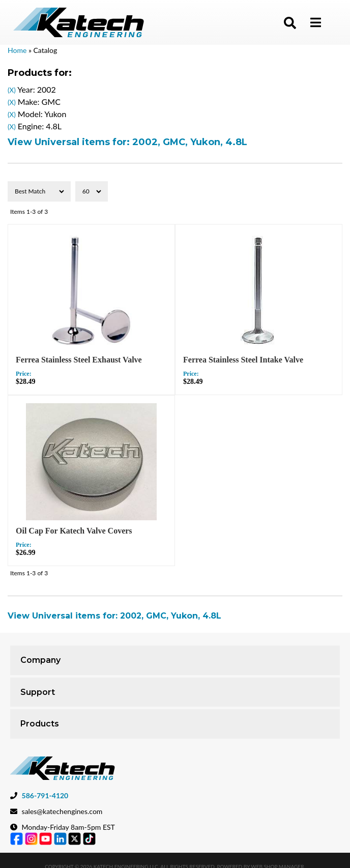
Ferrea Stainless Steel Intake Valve (243, 360)
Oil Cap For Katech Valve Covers (74, 531)
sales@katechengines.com (62, 811)
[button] (290, 23)
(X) (12, 90)
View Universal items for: (127, 142)
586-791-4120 (45, 795)
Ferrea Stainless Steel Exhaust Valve (79, 360)
